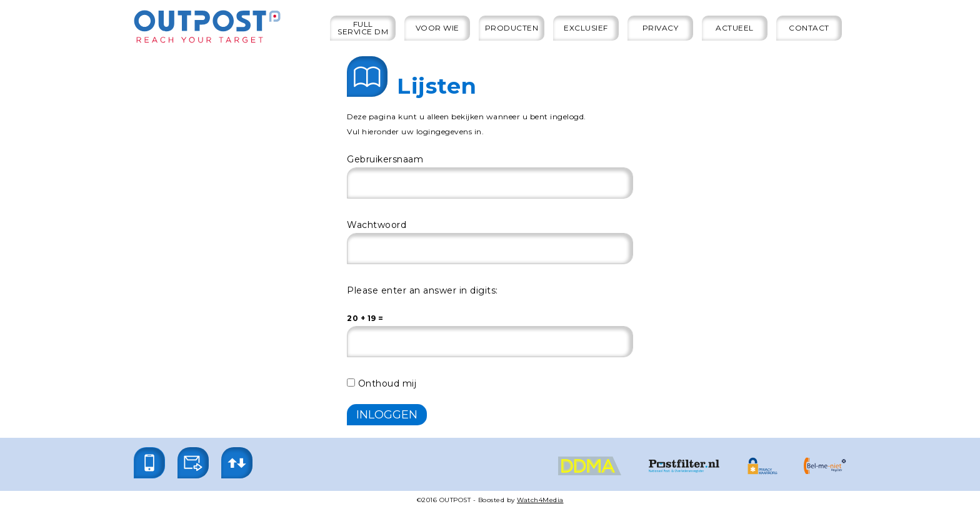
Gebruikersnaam (385, 159)
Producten (512, 28)
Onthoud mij (382, 383)
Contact (809, 28)
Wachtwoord (377, 225)
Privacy (661, 28)
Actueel (735, 28)
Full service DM (363, 28)
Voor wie (437, 28)
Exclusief (586, 28)
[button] (149, 463)
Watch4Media (540, 500)
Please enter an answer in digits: (422, 290)
